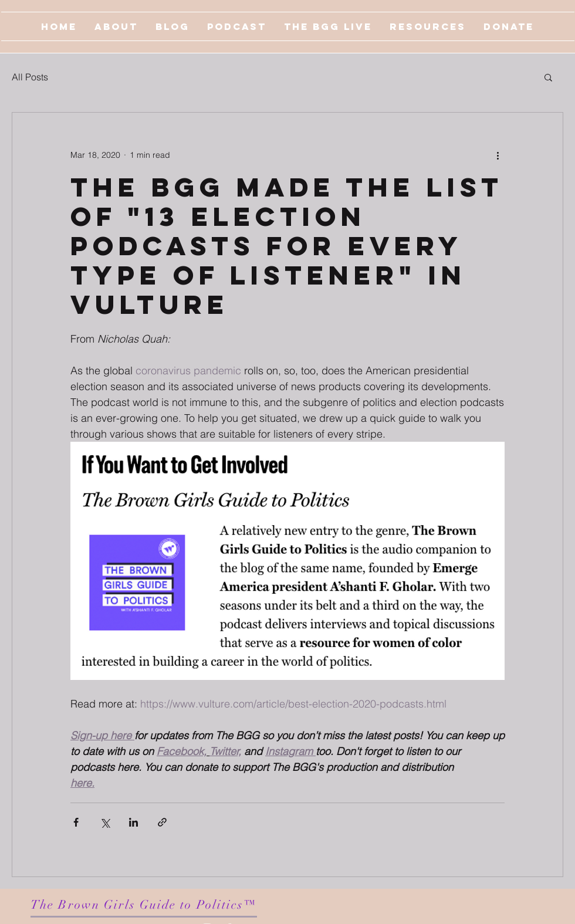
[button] (548, 77)
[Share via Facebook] (76, 822)
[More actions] (498, 155)
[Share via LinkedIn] (133, 822)
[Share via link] (162, 822)
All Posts (30, 77)
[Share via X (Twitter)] (105, 822)
